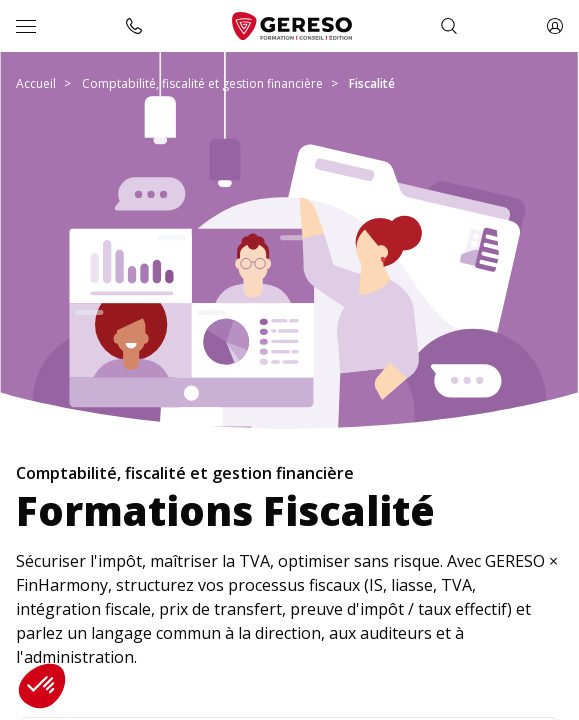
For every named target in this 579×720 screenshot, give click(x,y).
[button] (42, 686)
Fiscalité (372, 83)
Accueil (36, 83)
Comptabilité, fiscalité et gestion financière (202, 83)
